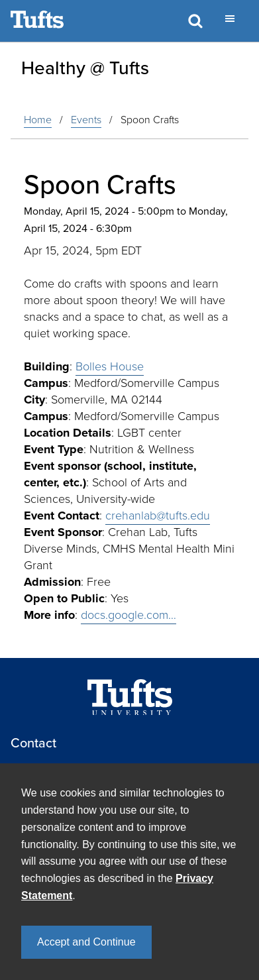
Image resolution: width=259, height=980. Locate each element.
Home (38, 120)
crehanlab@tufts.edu (158, 516)
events (86, 120)
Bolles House (110, 366)
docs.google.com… (129, 615)
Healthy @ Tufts (85, 68)
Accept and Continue (86, 942)
